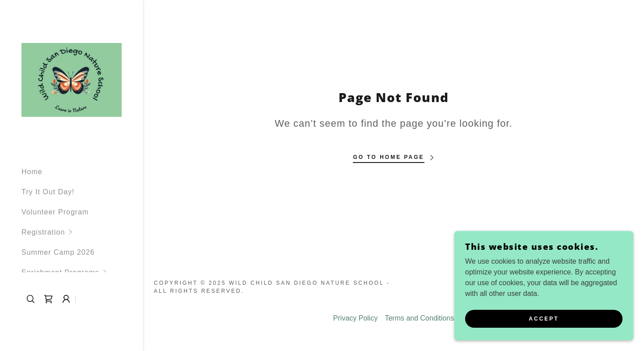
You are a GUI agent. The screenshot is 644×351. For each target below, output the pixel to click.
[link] (72, 79)
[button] (82, 232)
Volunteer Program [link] (55, 212)
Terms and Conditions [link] (419, 318)
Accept (544, 325)
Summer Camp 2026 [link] (58, 252)
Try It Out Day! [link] (48, 192)
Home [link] (32, 172)
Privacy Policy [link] (356, 318)
